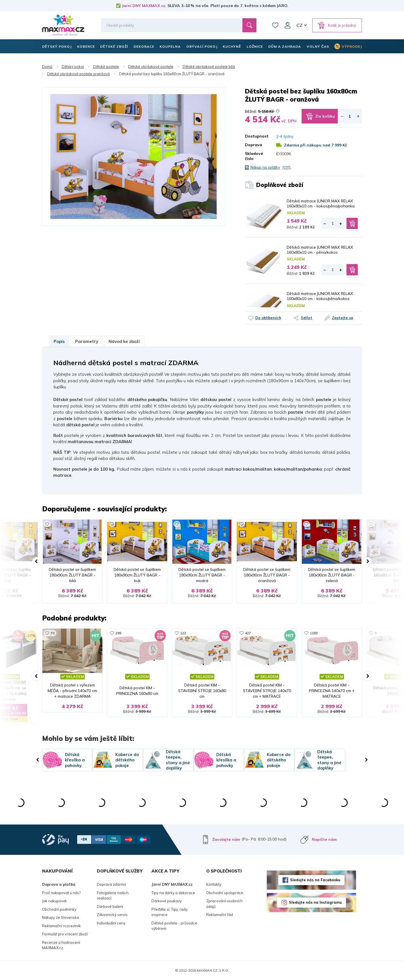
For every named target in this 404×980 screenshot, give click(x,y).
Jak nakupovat (54, 901)
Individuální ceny (111, 923)
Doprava (253, 145)
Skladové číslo (254, 156)
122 (183, 633)
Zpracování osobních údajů (224, 904)
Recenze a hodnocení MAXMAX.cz (61, 945)
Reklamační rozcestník (61, 926)
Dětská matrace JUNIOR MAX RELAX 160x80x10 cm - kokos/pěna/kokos (320, 296)
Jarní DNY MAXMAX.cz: (144, 6)
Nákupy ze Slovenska (61, 917)
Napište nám (324, 839)
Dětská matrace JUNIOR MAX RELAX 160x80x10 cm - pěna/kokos (320, 250)
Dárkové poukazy (167, 901)
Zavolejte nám (226, 839)
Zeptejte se (343, 318)
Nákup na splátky (265, 167)
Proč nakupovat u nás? (61, 893)
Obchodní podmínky (59, 909)
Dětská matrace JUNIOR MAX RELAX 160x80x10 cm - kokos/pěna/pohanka (321, 203)
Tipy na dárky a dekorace (173, 893)
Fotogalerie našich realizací (113, 896)
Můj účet (288, 25)
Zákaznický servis (112, 915)
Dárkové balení (110, 906)
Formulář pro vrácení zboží (65, 934)
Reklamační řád (220, 915)
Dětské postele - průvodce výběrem (174, 926)
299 (118, 633)
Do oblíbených (268, 318)
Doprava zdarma (111, 884)
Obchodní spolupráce (225, 893)
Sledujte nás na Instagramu (315, 902)
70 (52, 633)
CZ (299, 25)
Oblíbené (275, 25)
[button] (36, 561)
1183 (314, 633)
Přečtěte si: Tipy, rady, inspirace (170, 912)
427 (248, 633)
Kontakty (214, 884)
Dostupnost (256, 136)
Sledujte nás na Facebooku (315, 880)
